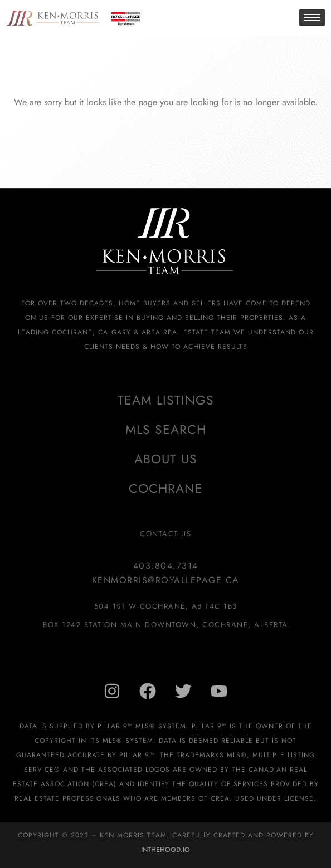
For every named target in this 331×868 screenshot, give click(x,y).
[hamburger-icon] (312, 18)
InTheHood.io (165, 850)
